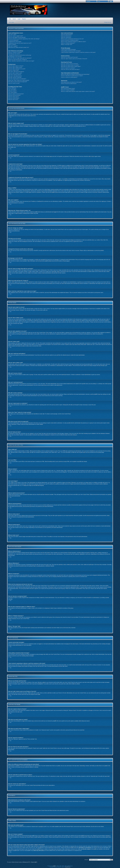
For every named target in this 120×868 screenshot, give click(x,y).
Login (19, 19)
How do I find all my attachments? (69, 84)
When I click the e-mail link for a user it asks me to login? (21, 61)
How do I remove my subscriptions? (69, 77)
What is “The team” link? (67, 44)
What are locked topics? (14, 98)
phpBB (54, 866)
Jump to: (86, 860)
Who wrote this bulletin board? (68, 89)
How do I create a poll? (14, 70)
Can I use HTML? (12, 90)
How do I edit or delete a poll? (15, 73)
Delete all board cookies (17, 862)
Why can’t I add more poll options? (16, 72)
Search (14, 19)
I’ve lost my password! (13, 40)
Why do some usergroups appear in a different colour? (73, 42)
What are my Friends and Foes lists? (69, 57)
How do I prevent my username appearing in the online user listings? (24, 39)
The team (9, 862)
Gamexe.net (68, 867)
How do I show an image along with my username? (20, 58)
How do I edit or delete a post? (15, 67)
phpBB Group (46, 827)
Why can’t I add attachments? (15, 76)
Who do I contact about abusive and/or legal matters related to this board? (78, 91)
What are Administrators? (67, 34)
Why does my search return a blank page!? (71, 66)
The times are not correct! (14, 54)
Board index (11, 22)
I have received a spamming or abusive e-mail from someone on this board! (78, 52)
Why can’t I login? (12, 34)
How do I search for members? (68, 68)
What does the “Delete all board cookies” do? (19, 47)
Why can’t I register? (13, 46)
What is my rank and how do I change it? (18, 60)
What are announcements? (14, 95)
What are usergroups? (66, 37)
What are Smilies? (12, 91)
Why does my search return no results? (70, 65)
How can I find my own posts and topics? (70, 69)
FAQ (10, 19)
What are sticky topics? (14, 97)
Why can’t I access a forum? (15, 74)
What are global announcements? (16, 94)
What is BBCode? (12, 88)
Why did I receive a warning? (15, 77)
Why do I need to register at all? (16, 36)
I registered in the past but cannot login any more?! (20, 43)
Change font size (108, 22)
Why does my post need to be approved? (18, 82)
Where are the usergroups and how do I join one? (72, 39)
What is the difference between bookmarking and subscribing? (75, 74)
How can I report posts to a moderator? (17, 79)
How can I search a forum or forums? (70, 64)
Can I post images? (13, 92)
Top (10, 117)
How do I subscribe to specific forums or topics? (72, 76)
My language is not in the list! (15, 57)
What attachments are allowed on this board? (71, 82)
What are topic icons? (13, 100)
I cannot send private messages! (68, 49)
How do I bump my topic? (14, 83)
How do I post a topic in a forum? (16, 66)
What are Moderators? (66, 36)
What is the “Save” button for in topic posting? (19, 80)
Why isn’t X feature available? (68, 90)
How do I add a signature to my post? (17, 69)
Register (24, 19)
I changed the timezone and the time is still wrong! (20, 55)
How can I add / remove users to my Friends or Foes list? (74, 59)
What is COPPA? (12, 44)
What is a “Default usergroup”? (68, 43)
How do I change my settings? (15, 52)
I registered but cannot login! (15, 42)
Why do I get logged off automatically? (17, 37)
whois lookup (103, 846)
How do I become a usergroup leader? (70, 40)
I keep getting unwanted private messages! (71, 51)
